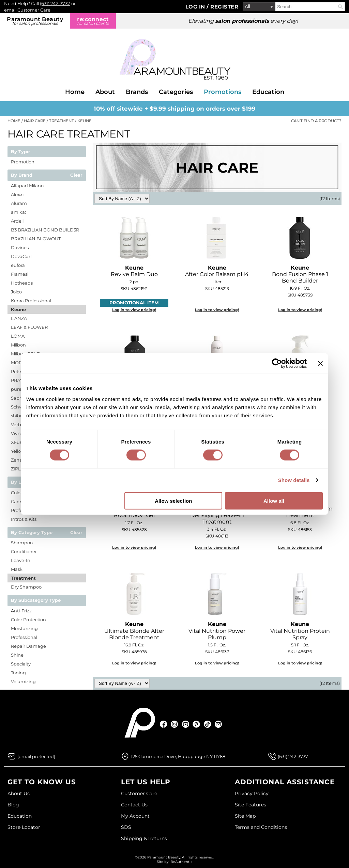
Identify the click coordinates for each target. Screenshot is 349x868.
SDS (126, 827)
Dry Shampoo (26, 587)
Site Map (245, 816)
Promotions (223, 92)
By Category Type (32, 533)
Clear (76, 175)
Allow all (274, 501)
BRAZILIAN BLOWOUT (36, 239)
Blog (13, 805)
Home (75, 92)
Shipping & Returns (144, 838)
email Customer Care (27, 10)
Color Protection (28, 620)
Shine (17, 655)
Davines (20, 247)
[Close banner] (320, 364)
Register (224, 7)
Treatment (23, 578)
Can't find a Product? (316, 121)
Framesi (20, 274)
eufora (18, 265)
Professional (24, 637)
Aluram (19, 203)
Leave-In (21, 560)
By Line (20, 482)
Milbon (18, 345)
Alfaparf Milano (27, 186)
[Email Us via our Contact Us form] (36, 756)
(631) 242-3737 (55, 3)
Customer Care (139, 793)
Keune (18, 309)
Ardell (17, 221)
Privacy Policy (252, 793)
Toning (18, 673)
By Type (20, 152)
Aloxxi (17, 194)
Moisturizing (24, 628)
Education (268, 92)
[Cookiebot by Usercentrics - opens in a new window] (277, 364)
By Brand (22, 175)
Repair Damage (28, 646)
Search (340, 7)
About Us (19, 793)
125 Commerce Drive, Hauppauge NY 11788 (178, 756)
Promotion (23, 162)
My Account (135, 816)
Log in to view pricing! (134, 310)
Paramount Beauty (35, 21)
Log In (196, 7)
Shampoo (22, 543)
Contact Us (134, 805)
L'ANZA (19, 318)
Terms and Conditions (261, 827)
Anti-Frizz (21, 611)
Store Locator (24, 827)
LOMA (18, 336)
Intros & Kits (24, 519)
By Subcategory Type (36, 600)
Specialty (21, 664)
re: (93, 21)
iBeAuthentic (181, 862)
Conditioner (24, 551)
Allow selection (173, 501)
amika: (18, 212)
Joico (16, 292)
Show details (294, 480)
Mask (17, 569)
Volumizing (23, 681)
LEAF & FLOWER (29, 327)
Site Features (251, 805)
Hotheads (22, 283)
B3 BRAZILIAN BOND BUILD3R (45, 230)
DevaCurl (21, 256)
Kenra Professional (31, 301)
